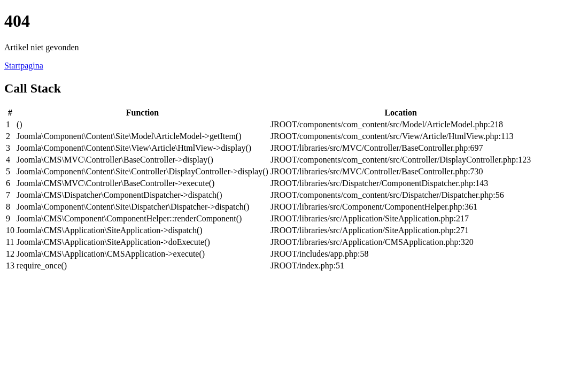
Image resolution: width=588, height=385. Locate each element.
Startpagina (24, 66)
